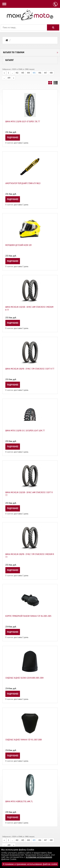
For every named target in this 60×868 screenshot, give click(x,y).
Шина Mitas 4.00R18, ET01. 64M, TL (19, 801)
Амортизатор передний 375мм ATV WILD (23, 183)
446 (40, 73)
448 (51, 73)
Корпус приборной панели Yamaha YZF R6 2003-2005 (28, 616)
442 (17, 73)
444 (28, 73)
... (12, 73)
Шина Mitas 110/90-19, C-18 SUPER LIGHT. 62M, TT (25, 431)
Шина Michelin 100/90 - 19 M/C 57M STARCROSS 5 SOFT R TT (30, 369)
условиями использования (39, 857)
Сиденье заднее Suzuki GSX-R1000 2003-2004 (24, 678)
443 (23, 73)
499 (9, 78)
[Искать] (53, 27)
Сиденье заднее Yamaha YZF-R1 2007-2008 (23, 740)
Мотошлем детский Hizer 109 (18, 245)
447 (45, 73)
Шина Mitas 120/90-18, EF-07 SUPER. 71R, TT (23, 121)
